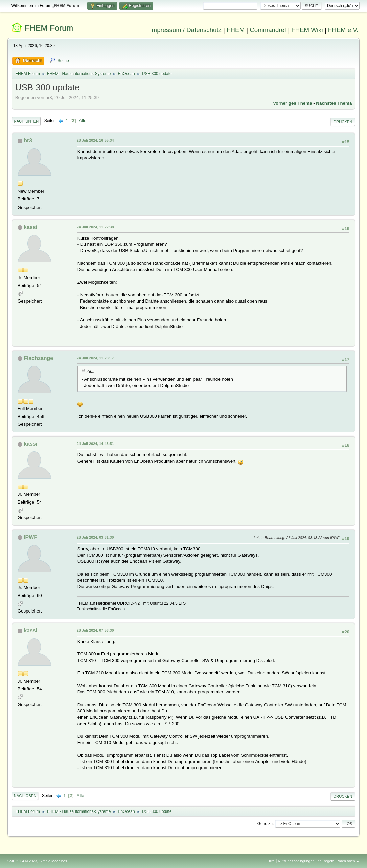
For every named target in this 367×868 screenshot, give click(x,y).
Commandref (268, 30)
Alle (83, 121)
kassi (30, 227)
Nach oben (25, 796)
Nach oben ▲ (348, 861)
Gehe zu (265, 824)
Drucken (343, 122)
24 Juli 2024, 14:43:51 (95, 444)
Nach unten (26, 121)
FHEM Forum (49, 28)
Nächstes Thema (334, 103)
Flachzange (38, 358)
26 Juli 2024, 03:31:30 (95, 537)
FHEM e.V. (343, 30)
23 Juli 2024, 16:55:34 (95, 140)
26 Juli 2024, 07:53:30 (95, 630)
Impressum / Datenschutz (186, 30)
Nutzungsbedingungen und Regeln (306, 861)
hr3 (28, 141)
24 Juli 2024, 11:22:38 (95, 227)
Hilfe (271, 861)
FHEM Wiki (307, 30)
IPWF (30, 537)
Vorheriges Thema (292, 103)
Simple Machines (53, 861)
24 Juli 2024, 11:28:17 (95, 358)
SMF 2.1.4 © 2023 (22, 861)
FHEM (236, 30)
